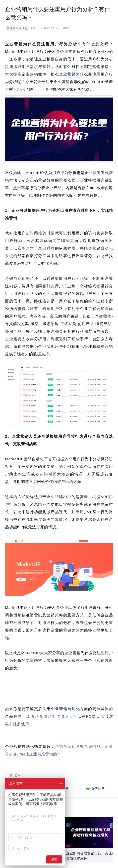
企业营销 (67, 74)
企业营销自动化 (65, 709)
